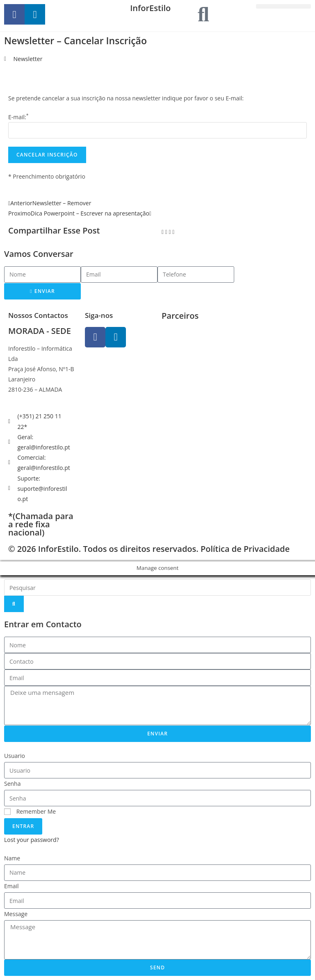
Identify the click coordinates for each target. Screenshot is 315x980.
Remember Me (30, 811)
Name (12, 858)
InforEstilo (150, 8)
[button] (283, 6)
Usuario (15, 756)
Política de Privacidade (245, 549)
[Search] (14, 604)
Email (11, 886)
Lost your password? (32, 840)
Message (16, 914)
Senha (13, 784)
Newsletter (28, 59)
